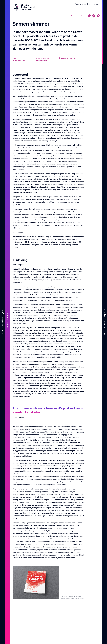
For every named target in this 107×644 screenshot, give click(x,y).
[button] (104, 322)
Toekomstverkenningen (83, 4)
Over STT (97, 4)
